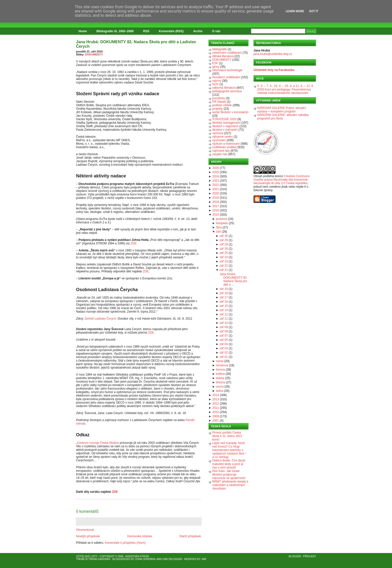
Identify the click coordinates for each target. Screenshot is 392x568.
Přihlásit (309, 556)
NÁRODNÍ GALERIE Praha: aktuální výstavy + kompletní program (282, 110)
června (220, 370)
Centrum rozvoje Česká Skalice (98, 443)
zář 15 (224, 306)
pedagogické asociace (227, 91)
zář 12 (224, 314)
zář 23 (224, 261)
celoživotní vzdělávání (227, 53)
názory (217, 81)
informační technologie (227, 70)
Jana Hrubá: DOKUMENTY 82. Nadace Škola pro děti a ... (233, 279)
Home (83, 31)
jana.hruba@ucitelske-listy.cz (273, 54)
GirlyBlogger (172, 559)
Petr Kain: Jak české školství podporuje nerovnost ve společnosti (229, 475)
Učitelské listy (87, 556)
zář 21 (224, 270)
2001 (216, 421)
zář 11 (224, 319)
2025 (216, 172)
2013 (216, 399)
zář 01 (224, 357)
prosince (222, 219)
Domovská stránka (140, 536)
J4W (204, 559)
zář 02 (224, 353)
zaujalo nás (220, 154)
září (218, 232)
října (219, 227)
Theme (80, 559)
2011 (216, 408)
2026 (216, 168)
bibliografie (219, 49)
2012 (216, 404)
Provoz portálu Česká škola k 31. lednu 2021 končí (227, 436)
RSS (146, 31)
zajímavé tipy (221, 151)
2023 (216, 181)
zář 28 (224, 244)
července (222, 365)
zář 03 (224, 348)
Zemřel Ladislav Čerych (100, 319)
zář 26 (224, 249)
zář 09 (224, 327)
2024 (216, 176)
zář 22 (224, 266)
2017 (216, 206)
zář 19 (224, 289)
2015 (216, 215)
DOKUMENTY (94, 54)
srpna (220, 361)
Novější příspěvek (88, 536)
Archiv (198, 31)
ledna (220, 391)
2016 (216, 210)
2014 (216, 395)
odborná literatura (224, 88)
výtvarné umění (222, 137)
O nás (216, 31)
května (220, 374)
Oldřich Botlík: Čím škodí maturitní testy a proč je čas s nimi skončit (229, 464)
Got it (314, 11)
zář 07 (224, 336)
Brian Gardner (100, 559)
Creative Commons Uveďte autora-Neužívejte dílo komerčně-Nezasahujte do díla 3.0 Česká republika (281, 180)
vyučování (219, 140)
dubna (220, 378)
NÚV (215, 84)
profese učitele (222, 105)
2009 (216, 416)
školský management (226, 123)
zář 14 (224, 310)
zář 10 (224, 323)
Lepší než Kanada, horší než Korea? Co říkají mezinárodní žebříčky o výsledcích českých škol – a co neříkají (229, 450)
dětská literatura (223, 56)
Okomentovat (85, 530)
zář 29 (224, 240)
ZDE (133, 243)
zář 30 (224, 236)
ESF (215, 63)
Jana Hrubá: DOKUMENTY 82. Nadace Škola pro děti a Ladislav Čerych (136, 44)
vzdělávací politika (224, 147)
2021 (216, 189)
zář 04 (224, 344)
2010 (216, 412)
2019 (216, 198)
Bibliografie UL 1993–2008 (115, 31)
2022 (216, 185)
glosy (216, 67)
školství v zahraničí (225, 130)
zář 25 (224, 253)
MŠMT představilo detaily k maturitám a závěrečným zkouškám (230, 485)
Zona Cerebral (145, 559)
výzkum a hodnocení (226, 144)
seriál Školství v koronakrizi (230, 112)
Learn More (295, 11)
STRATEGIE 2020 (224, 119)
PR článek (219, 102)
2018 (216, 202)
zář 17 (224, 297)
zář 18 (224, 293)
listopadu (222, 223)
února (220, 387)
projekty (217, 109)
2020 (216, 193)
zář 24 (224, 257)
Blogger (295, 556)
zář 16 (224, 302)
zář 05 (224, 340)
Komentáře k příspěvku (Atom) (125, 543)
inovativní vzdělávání (226, 77)
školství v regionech (225, 126)
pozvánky (219, 98)
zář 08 (224, 331)
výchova (218, 133)
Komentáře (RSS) (171, 31)
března (221, 382)
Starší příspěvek (190, 536)
